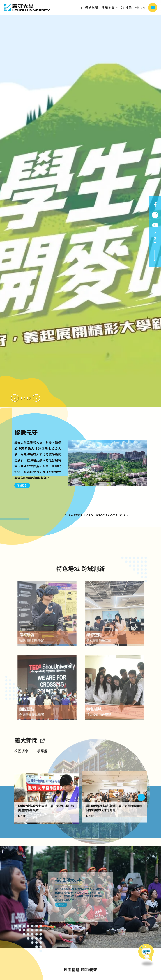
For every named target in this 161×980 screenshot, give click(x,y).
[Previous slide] (15, 398)
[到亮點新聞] (42, 757)
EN (140, 8)
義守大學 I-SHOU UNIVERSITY (27, 8)
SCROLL (155, 247)
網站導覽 (92, 8)
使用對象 (110, 8)
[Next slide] (36, 398)
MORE (22, 833)
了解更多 (22, 485)
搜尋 (126, 8)
